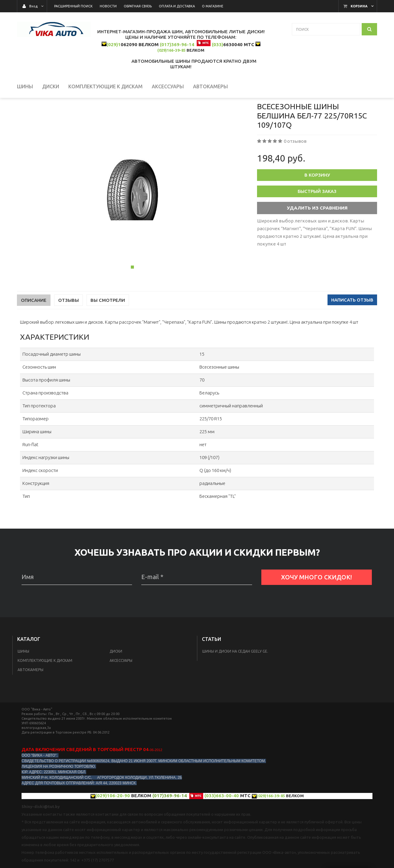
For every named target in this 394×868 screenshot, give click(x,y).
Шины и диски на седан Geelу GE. (235, 678)
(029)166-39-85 (171, 50)
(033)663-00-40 (222, 822)
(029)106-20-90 (113, 822)
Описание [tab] (34, 327)
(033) (217, 44)
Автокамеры (30, 696)
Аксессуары (121, 687)
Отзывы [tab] (68, 327)
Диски (116, 678)
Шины (23, 678)
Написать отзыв (352, 327)
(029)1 (114, 44)
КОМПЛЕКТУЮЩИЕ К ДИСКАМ (45, 687)
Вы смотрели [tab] (108, 327)
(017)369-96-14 (177, 44)
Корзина (359, 6)
